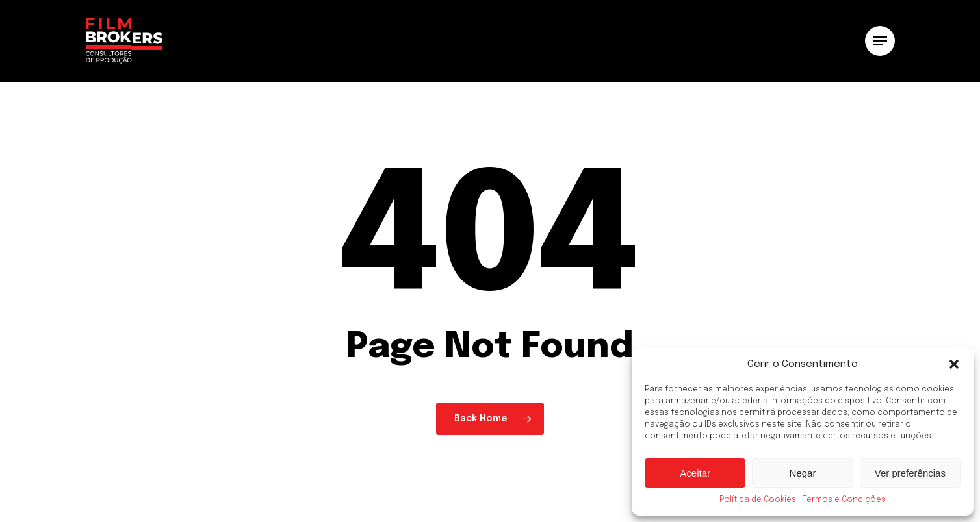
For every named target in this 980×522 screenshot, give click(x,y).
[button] (954, 364)
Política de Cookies (758, 500)
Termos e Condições (844, 500)
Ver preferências (910, 473)
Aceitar (695, 473)
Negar (803, 473)
